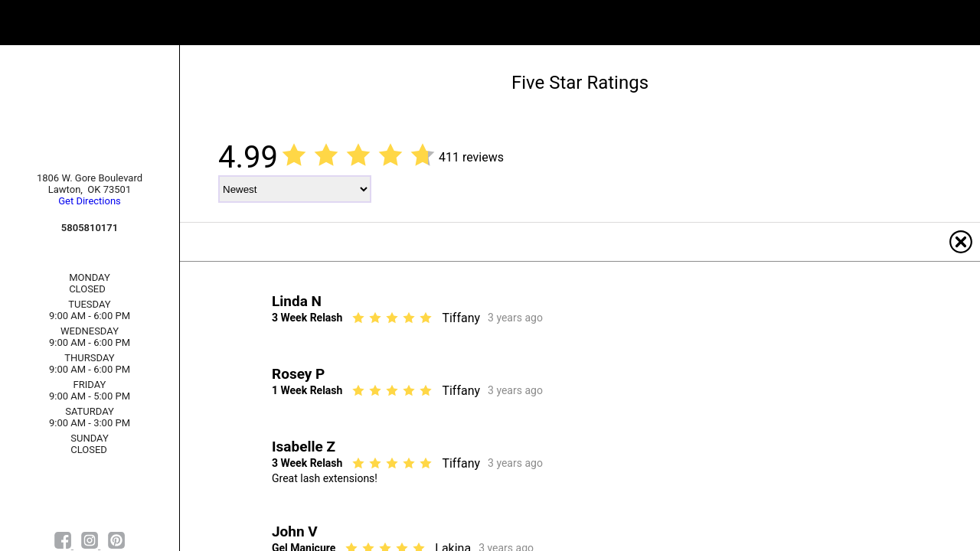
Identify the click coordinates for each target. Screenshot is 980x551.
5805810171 (90, 228)
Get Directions (90, 201)
